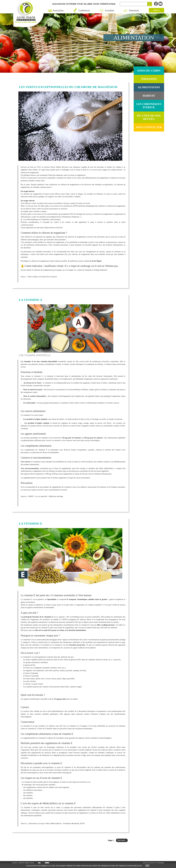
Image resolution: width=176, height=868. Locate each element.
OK (147, 866)
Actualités (110, 11)
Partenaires (134, 11)
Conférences (84, 11)
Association (58, 11)
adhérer (156, 10)
